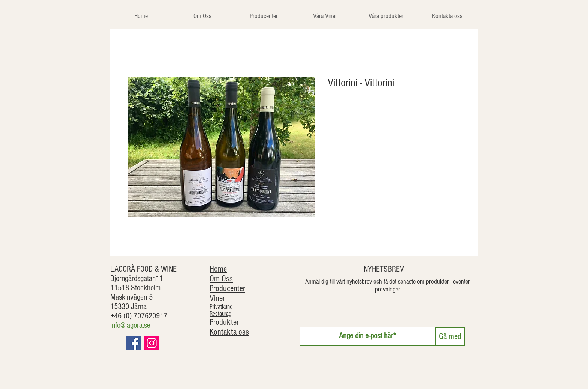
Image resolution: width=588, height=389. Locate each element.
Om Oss (221, 279)
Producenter (227, 288)
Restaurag (220, 314)
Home (218, 269)
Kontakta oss (229, 332)
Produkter (224, 322)
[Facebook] (133, 343)
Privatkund (221, 307)
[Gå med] (450, 336)
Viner (217, 298)
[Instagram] (152, 343)
